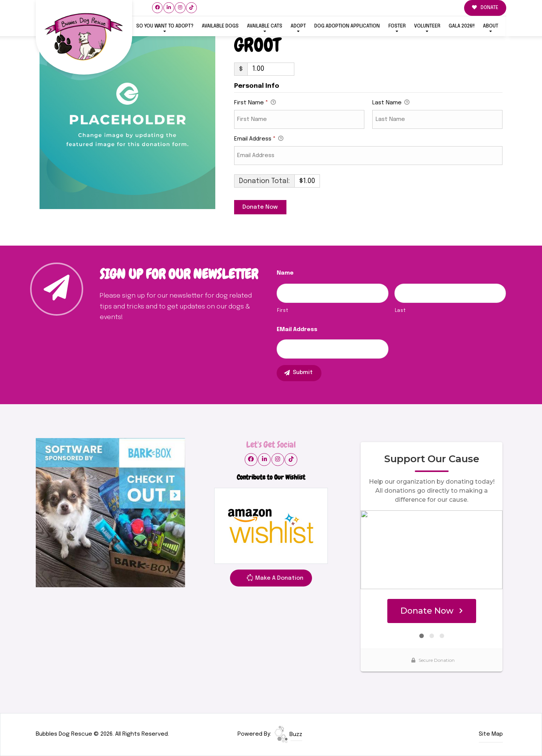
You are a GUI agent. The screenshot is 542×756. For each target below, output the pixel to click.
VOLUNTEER (427, 26)
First (282, 311)
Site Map (491, 734)
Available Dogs (220, 26)
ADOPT (298, 26)
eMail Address (297, 330)
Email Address (259, 139)
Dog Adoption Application (347, 26)
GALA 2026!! (462, 26)
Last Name (391, 103)
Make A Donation (275, 579)
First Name (255, 103)
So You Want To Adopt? (165, 26)
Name (285, 273)
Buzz (288, 735)
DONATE (485, 8)
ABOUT (491, 26)
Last (400, 311)
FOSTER (397, 26)
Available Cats (265, 26)
